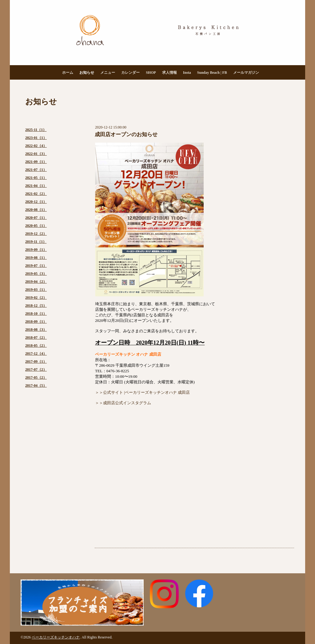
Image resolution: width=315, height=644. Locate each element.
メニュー (108, 73)
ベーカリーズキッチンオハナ (56, 637)
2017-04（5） (36, 385)
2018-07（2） (36, 338)
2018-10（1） (36, 314)
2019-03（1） (36, 290)
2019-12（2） (36, 234)
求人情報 (169, 73)
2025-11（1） (36, 130)
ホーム (68, 73)
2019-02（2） (36, 298)
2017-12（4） (36, 354)
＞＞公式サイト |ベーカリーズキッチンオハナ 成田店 (142, 392)
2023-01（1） (36, 138)
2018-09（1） (36, 322)
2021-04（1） (36, 186)
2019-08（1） (36, 258)
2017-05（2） (36, 377)
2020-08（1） (36, 210)
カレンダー (130, 73)
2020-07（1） (36, 218)
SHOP (151, 73)
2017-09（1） (36, 362)
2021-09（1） (36, 162)
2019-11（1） (36, 242)
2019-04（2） (36, 282)
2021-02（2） (36, 194)
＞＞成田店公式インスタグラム (123, 403)
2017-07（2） (36, 369)
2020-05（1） (36, 226)
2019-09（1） (36, 250)
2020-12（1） (36, 202)
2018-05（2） (36, 346)
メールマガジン (246, 73)
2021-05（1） (36, 178)
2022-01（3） (36, 154)
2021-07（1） (36, 170)
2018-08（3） (36, 330)
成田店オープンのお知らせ (126, 134)
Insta (187, 73)
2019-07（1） (36, 266)
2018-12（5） (36, 306)
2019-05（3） (36, 274)
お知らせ (87, 73)
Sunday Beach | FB (212, 73)
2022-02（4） (36, 146)
